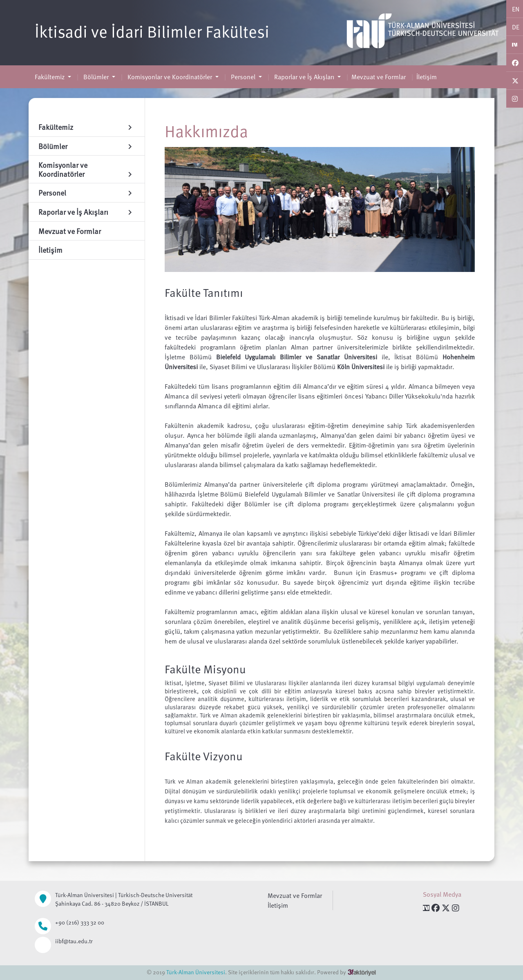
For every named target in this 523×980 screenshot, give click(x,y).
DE (516, 27)
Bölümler (96, 77)
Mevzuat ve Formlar (379, 77)
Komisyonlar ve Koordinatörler (170, 77)
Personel (243, 77)
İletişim (427, 77)
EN (516, 9)
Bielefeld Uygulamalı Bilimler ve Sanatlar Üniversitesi (297, 357)
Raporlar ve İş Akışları (304, 77)
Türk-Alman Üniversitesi (196, 972)
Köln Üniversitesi (361, 367)
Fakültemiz (50, 77)
